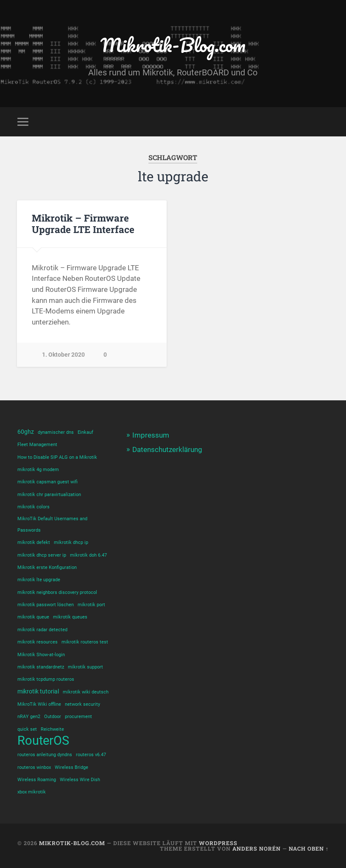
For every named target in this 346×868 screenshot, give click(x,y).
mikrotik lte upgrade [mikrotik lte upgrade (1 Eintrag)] (39, 580)
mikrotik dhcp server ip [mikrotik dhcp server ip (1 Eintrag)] (42, 555)
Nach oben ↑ (309, 849)
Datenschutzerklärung (167, 449)
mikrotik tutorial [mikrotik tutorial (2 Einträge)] (38, 692)
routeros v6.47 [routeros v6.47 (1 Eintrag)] (91, 755)
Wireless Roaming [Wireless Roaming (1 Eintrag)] (37, 780)
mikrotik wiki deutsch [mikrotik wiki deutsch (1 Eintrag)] (86, 692)
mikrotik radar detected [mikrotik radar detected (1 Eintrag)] (42, 630)
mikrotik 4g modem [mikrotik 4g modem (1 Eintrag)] (38, 470)
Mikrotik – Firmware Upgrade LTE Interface (83, 223)
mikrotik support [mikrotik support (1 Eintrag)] (85, 667)
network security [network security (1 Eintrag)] (82, 704)
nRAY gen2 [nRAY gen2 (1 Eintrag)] (29, 717)
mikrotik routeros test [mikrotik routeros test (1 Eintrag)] (85, 642)
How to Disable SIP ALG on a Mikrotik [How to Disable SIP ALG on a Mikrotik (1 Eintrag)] (57, 457)
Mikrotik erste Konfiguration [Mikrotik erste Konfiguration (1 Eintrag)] (47, 567)
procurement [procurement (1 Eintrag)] (78, 717)
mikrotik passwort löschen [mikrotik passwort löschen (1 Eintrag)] (46, 605)
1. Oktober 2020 (63, 355)
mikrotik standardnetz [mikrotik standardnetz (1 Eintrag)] (41, 667)
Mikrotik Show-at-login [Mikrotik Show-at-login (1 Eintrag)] (41, 655)
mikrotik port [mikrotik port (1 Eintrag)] (91, 605)
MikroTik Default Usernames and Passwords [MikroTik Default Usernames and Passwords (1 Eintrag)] (52, 524)
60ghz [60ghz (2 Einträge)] (26, 432)
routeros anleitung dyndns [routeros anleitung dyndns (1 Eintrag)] (45, 755)
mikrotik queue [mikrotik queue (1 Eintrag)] (33, 617)
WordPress (218, 843)
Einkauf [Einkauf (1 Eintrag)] (85, 432)
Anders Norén (257, 849)
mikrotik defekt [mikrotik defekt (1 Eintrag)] (34, 542)
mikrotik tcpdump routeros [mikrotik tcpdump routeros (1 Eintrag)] (46, 679)
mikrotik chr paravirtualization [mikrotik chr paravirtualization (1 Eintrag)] (49, 495)
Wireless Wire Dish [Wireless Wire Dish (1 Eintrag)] (80, 780)
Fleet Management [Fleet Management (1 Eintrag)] (37, 445)
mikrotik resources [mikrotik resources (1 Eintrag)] (38, 642)
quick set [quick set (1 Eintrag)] (27, 729)
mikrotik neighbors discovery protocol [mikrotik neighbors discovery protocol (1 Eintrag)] (57, 592)
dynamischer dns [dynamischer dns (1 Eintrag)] (56, 432)
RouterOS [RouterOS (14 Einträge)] (43, 741)
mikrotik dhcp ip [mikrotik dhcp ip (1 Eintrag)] (71, 542)
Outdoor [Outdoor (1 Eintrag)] (53, 717)
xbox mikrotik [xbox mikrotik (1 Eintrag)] (32, 792)
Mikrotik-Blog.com (173, 45)
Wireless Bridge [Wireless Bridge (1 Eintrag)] (71, 767)
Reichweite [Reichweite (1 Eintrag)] (52, 729)
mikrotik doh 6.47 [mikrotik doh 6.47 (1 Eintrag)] (88, 555)
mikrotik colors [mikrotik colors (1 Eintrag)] (33, 507)
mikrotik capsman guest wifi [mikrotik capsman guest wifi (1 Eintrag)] (47, 482)
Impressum (151, 435)
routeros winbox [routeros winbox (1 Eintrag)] (34, 767)
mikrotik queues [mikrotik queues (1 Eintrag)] (70, 617)
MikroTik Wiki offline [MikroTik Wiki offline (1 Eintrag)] (39, 704)
